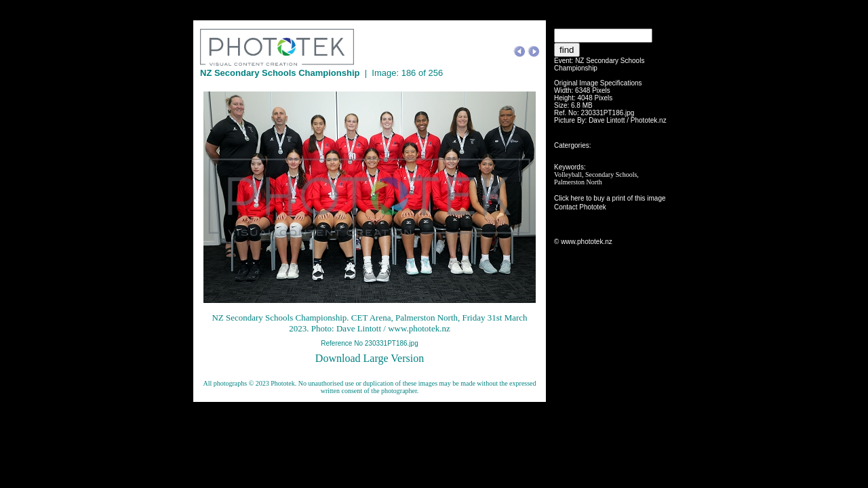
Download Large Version (370, 358)
